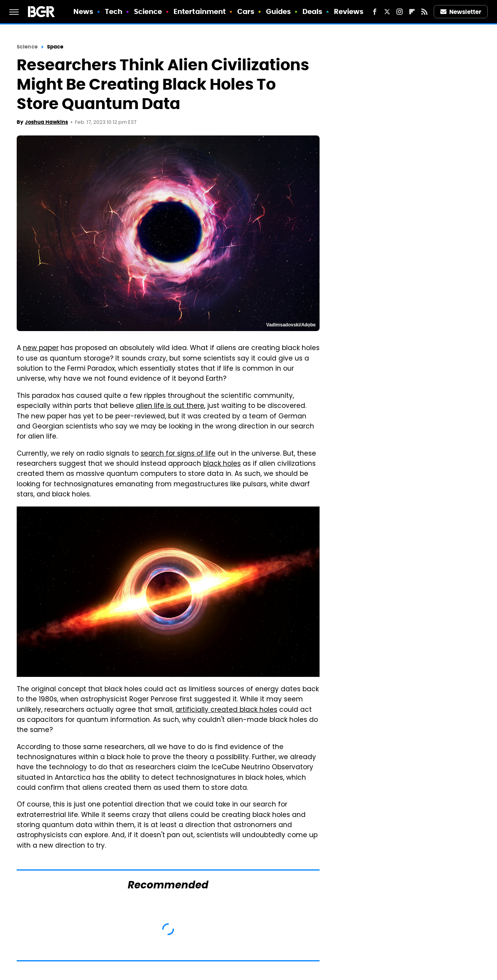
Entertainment (200, 11)
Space (55, 47)
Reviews (349, 11)
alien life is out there (170, 406)
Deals (313, 11)
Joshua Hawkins (46, 122)
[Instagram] (400, 12)
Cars (246, 11)
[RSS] (424, 12)
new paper (41, 349)
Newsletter (461, 12)
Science (148, 11)
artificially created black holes (226, 710)
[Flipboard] (412, 12)
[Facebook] (375, 12)
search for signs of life (178, 454)
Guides (279, 11)
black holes (222, 464)
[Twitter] (387, 12)
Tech (114, 11)
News (83, 11)
